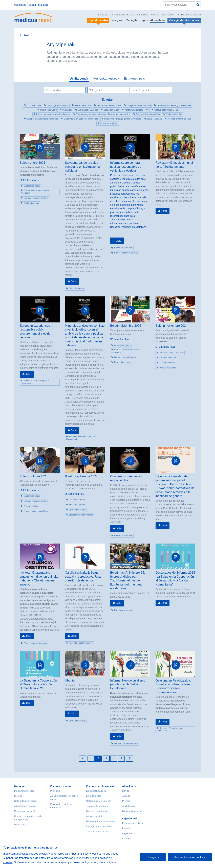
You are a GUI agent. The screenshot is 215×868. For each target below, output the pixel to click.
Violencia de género (109, 123)
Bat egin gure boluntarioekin (100, 821)
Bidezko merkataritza (97, 811)
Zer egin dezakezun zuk (100, 786)
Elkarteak (102, 15)
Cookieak (127, 838)
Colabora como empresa (99, 801)
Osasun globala (34, 105)
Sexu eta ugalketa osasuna (109, 105)
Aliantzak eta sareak (25, 806)
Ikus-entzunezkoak (106, 79)
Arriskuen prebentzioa (120, 114)
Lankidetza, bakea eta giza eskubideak (174, 105)
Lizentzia (127, 828)
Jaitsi (74, 281)
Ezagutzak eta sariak (25, 811)
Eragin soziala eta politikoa (148, 114)
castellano (20, 5)
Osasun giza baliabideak (58, 105)
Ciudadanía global (174, 114)
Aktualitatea (158, 20)
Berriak (131, 15)
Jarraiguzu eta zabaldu (188, 15)
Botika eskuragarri (48, 110)
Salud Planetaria (154, 119)
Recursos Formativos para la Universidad (123, 119)
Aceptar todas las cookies (190, 857)
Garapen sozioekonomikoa (139, 105)
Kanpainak (142, 15)
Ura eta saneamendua (88, 110)
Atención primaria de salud (179, 119)
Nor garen (118, 20)
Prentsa (126, 801)
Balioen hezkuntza (83, 105)
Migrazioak (67, 110)
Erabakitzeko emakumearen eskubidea (81, 119)
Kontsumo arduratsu (134, 110)
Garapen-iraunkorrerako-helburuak (42, 119)
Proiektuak (56, 791)
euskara (43, 5)
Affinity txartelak (94, 816)
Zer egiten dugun (137, 20)
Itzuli (26, 35)
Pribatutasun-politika (132, 823)
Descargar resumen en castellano (128, 227)
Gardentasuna (117, 15)
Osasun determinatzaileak (166, 110)
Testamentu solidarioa (97, 806)
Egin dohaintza (94, 796)
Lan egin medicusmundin (99, 826)
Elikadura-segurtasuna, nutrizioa (90, 114)
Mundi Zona (20, 824)
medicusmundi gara (24, 791)
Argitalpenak (167, 15)
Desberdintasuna (111, 110)
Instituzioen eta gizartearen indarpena (53, 114)
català (32, 5)
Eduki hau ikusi (31, 180)
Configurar (153, 857)
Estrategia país (134, 79)
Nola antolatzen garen (25, 801)
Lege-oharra (128, 833)
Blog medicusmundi (132, 811)
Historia (18, 796)
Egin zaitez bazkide (96, 791)
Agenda (155, 15)
